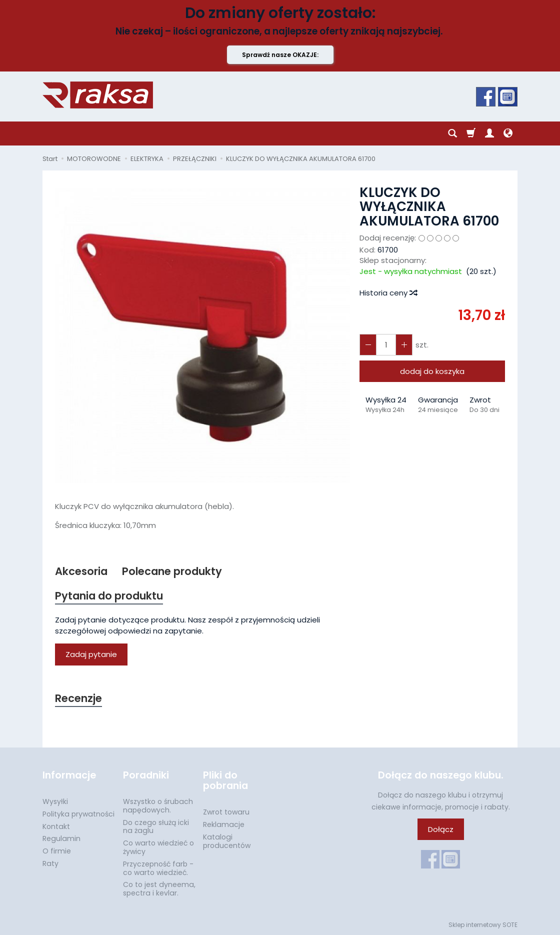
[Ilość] (386, 345)
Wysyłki (55, 801)
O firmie (57, 851)
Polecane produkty (172, 571)
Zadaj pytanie (91, 654)
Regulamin (61, 838)
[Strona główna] (98, 95)
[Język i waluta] (508, 133)
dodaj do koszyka (432, 371)
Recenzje (78, 698)
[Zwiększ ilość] (368, 345)
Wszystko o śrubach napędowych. (158, 806)
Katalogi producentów (227, 841)
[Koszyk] (471, 133)
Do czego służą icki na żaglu (156, 827)
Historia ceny (388, 293)
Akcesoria (81, 571)
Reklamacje (224, 824)
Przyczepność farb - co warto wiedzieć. (158, 868)
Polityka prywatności (78, 814)
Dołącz (441, 829)
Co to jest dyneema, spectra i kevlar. (159, 889)
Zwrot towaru (226, 812)
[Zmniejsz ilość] (404, 345)
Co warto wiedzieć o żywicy (158, 847)
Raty (50, 863)
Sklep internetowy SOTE (483, 925)
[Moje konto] (489, 133)
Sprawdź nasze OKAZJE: (280, 55)
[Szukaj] (452, 133)
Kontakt (56, 826)
